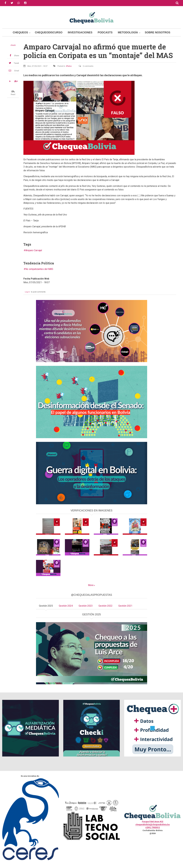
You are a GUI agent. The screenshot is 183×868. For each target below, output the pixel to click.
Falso (69, 66)
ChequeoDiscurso (49, 32)
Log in (27, 292)
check (13, 45)
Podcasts (105, 32)
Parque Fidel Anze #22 (153, 822)
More (91, 585)
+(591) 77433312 (152, 827)
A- (10, 81)
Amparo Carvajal (34, 250)
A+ (16, 81)
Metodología (128, 32)
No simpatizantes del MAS (39, 269)
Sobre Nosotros (158, 32)
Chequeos (20, 32)
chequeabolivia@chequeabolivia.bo (153, 824)
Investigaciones (80, 32)
